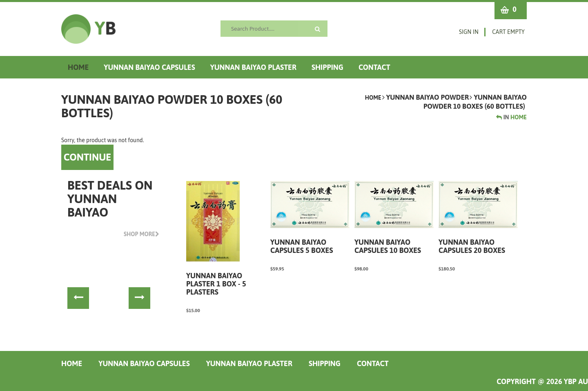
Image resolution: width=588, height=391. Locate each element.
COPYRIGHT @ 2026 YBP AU (542, 381)
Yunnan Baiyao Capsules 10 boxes (388, 246)
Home (373, 98)
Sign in (469, 32)
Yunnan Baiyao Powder (428, 97)
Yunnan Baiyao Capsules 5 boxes (302, 246)
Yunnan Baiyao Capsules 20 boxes (472, 246)
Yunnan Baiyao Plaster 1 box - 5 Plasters (216, 284)
